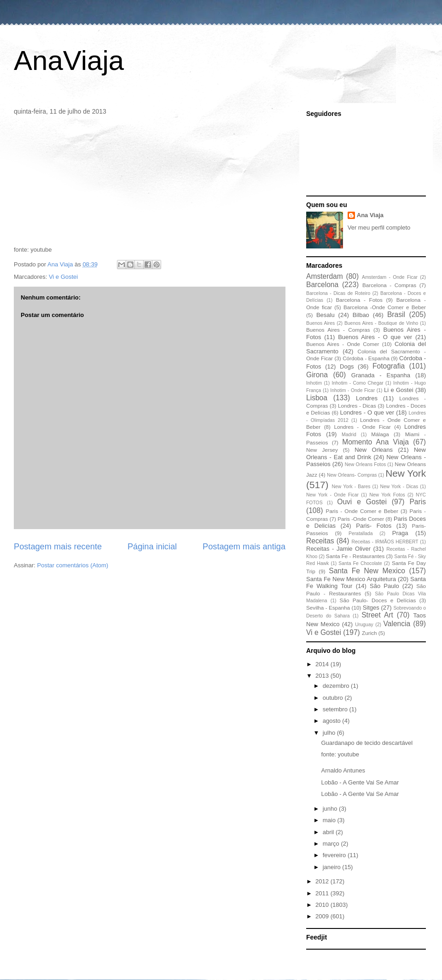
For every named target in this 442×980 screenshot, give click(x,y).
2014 (323, 664)
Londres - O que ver (367, 412)
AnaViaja (69, 61)
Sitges (371, 608)
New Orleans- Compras (352, 475)
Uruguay (364, 625)
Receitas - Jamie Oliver (338, 549)
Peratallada (361, 533)
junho (331, 809)
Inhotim (314, 383)
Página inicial (152, 547)
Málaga (380, 434)
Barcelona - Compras (389, 285)
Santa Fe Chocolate (360, 563)
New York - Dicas (399, 487)
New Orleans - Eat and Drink (366, 453)
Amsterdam (325, 276)
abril (329, 832)
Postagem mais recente (58, 547)
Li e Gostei (399, 390)
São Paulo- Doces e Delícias (378, 600)
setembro (336, 709)
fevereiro (335, 855)
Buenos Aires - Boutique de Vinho (381, 323)
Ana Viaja (370, 215)
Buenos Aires (320, 323)
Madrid (349, 435)
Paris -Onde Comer (361, 519)
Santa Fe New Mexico (367, 571)
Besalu (326, 315)
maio (330, 820)
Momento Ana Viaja (375, 442)
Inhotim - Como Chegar (357, 383)
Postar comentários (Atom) (73, 565)
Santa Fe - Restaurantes (355, 556)
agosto (333, 721)
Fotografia (389, 366)
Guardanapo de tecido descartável (367, 743)
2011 (323, 893)
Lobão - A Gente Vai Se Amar (360, 782)
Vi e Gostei (63, 277)
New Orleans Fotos (365, 464)
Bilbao (361, 315)
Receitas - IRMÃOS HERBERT (385, 542)
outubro (334, 698)
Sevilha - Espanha (328, 608)
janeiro (333, 867)
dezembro (337, 686)
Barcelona (322, 285)
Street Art (377, 615)
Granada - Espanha (381, 375)
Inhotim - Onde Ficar (352, 390)
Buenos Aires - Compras (338, 330)
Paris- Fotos (374, 526)
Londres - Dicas (357, 406)
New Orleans (374, 450)
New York (406, 473)
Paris (418, 502)
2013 (323, 676)
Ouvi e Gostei (362, 502)
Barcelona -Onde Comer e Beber (385, 307)
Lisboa (317, 398)
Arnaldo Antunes (343, 770)
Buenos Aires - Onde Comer (343, 344)
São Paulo (384, 586)
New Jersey (322, 450)
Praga (400, 533)
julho (330, 733)
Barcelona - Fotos (359, 300)
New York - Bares (351, 487)
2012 (323, 881)
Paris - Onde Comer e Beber (362, 511)
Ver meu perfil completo (379, 228)
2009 (323, 916)
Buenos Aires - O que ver (375, 337)
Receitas (320, 541)
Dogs (347, 366)
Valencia (397, 624)
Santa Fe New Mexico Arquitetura (351, 579)
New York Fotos (387, 495)
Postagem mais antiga (244, 547)
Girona (317, 375)
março (332, 844)
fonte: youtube (340, 754)
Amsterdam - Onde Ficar (390, 277)
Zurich (369, 633)
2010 (323, 905)
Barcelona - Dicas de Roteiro (338, 293)
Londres (367, 398)
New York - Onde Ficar (332, 495)
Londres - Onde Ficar (363, 427)
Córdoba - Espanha (366, 358)
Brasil (396, 314)
